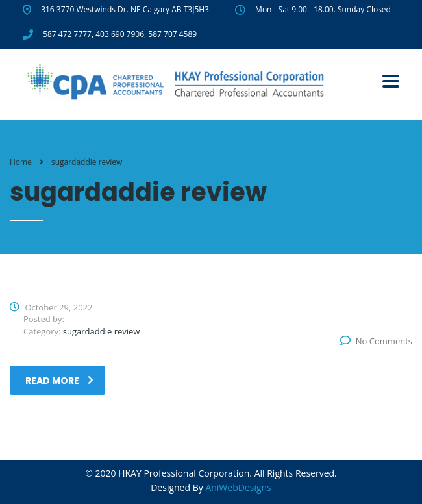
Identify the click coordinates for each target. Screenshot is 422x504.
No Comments (376, 341)
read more (59, 381)
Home (21, 162)
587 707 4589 (172, 34)
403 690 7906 (120, 34)
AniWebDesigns (238, 487)
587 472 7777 (67, 34)
